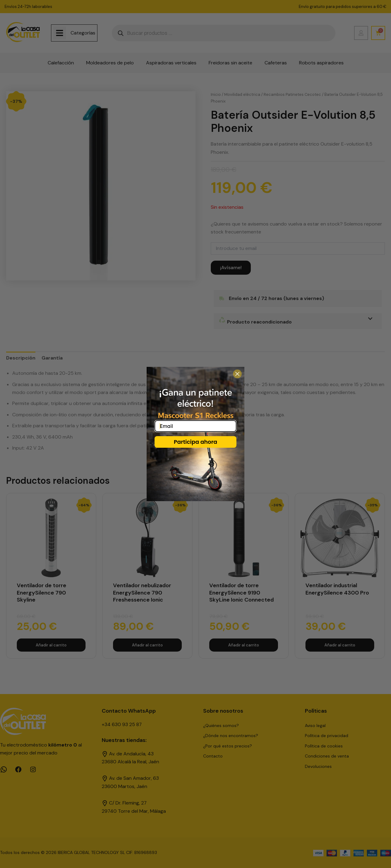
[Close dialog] (237, 374)
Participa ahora (195, 442)
